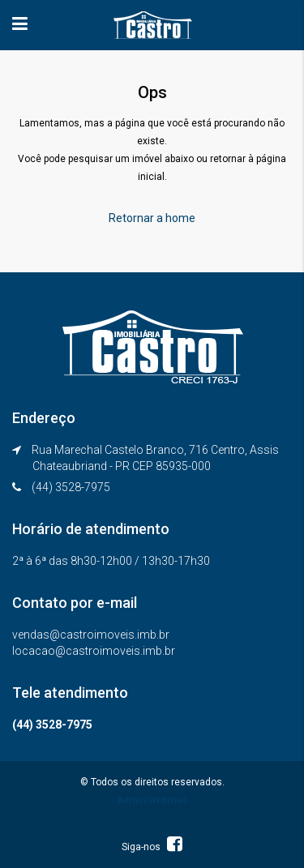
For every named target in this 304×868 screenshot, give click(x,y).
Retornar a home (152, 218)
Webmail (167, 800)
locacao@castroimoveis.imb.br (94, 651)
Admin (132, 800)
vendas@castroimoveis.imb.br (91, 635)
